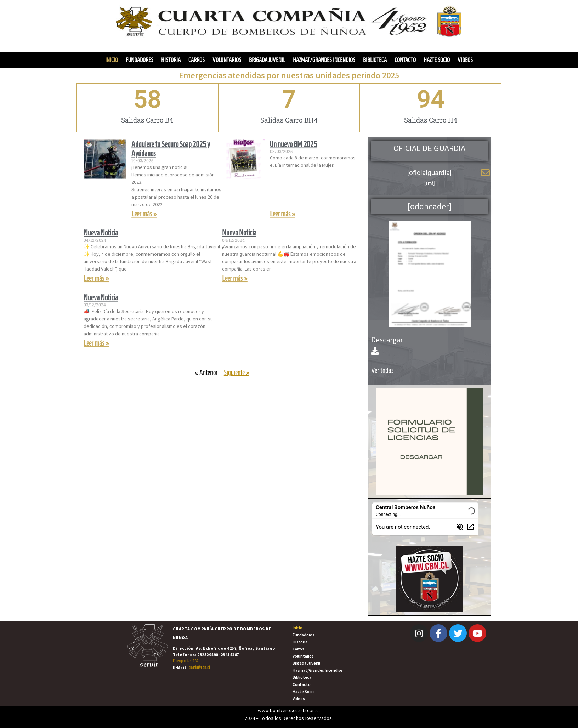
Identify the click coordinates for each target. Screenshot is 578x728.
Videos (465, 60)
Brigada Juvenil (267, 60)
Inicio (112, 60)
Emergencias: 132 (186, 661)
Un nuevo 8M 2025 (293, 161)
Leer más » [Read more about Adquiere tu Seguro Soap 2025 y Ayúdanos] (144, 231)
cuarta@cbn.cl (199, 667)
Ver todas (382, 370)
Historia (171, 60)
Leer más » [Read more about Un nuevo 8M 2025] (283, 231)
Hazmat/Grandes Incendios (324, 60)
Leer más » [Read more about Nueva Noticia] (96, 296)
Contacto (405, 60)
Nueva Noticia (101, 250)
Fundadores (140, 60)
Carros (197, 60)
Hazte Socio (437, 60)
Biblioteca (375, 60)
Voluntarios (227, 60)
